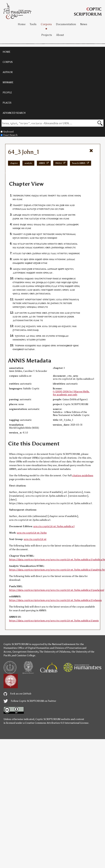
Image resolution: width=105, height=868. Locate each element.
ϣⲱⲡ (39, 259)
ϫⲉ (68, 224)
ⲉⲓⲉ (57, 224)
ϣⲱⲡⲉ (20, 263)
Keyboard (7, 132)
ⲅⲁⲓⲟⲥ (44, 195)
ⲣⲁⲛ (39, 253)
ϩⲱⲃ (62, 205)
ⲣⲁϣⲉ (18, 215)
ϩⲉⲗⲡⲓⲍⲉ (21, 336)
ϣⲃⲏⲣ (29, 263)
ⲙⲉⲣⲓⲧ (53, 195)
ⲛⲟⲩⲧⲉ (72, 247)
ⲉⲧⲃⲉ (17, 278)
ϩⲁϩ (23, 326)
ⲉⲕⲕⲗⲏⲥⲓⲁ (72, 244)
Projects (47, 35)
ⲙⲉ (72, 195)
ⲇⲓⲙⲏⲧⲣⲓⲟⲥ (35, 313)
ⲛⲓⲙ (67, 205)
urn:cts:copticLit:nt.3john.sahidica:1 (54, 526)
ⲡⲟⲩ (46, 253)
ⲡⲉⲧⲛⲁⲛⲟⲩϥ (72, 299)
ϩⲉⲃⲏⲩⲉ (72, 278)
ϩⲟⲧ (40, 234)
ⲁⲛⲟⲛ (16, 259)
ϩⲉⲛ (38, 282)
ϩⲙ (53, 247)
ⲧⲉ (41, 320)
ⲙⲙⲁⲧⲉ (26, 215)
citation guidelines (83, 476)
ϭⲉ (21, 259)
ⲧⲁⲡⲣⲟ (32, 339)
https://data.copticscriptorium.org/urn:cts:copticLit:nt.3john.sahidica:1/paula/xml (57, 590)
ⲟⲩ (18, 199)
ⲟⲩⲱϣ (54, 326)
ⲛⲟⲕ (39, 326)
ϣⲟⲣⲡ (61, 269)
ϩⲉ (35, 209)
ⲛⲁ (37, 224)
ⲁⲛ (51, 273)
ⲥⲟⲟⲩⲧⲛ (51, 205)
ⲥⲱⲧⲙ (62, 224)
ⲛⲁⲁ (72, 234)
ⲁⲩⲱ (72, 205)
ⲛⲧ (19, 244)
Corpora (46, 24)
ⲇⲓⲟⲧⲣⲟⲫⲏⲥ (19, 273)
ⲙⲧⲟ (55, 244)
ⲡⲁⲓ (59, 195)
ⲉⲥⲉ (27, 345)
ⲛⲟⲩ (25, 269)
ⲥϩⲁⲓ (36, 195)
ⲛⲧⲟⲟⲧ (61, 253)
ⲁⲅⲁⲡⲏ (43, 244)
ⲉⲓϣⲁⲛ (28, 278)
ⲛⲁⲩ (35, 307)
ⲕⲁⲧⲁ (30, 209)
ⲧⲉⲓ (59, 259)
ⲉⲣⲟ (31, 259)
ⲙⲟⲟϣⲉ (55, 218)
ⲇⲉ (30, 316)
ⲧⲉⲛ (18, 320)
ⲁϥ (40, 224)
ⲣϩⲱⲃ (37, 263)
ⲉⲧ (48, 218)
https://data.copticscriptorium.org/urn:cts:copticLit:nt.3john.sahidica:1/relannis (55, 600)
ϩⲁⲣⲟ (15, 218)
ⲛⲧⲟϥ (61, 286)
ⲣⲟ (44, 339)
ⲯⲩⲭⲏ (51, 209)
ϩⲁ (34, 253)
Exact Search (9, 135)
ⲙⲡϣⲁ (61, 247)
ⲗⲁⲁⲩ (54, 253)
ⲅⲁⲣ (24, 253)
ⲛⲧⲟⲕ (43, 218)
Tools (33, 24)
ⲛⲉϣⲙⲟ (53, 238)
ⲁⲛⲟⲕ (64, 195)
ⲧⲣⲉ (36, 205)
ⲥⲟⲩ (34, 326)
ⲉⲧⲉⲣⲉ (40, 209)
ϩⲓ (37, 339)
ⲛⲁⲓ (53, 259)
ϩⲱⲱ (70, 316)
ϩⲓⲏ (44, 205)
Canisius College (26, 655)
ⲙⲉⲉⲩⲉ (58, 278)
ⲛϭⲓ (44, 215)
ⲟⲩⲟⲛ (56, 313)
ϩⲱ (43, 286)
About (60, 35)
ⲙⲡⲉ (37, 286)
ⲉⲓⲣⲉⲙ (21, 282)
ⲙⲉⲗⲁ (24, 330)
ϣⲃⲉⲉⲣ (69, 345)
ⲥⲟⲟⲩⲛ (63, 316)
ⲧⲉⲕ (40, 205)
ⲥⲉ (27, 259)
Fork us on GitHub (17, 694)
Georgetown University (25, 652)
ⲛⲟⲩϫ (17, 293)
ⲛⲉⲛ (18, 339)
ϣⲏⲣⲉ (76, 224)
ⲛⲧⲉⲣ (33, 215)
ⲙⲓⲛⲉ (63, 259)
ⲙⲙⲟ (77, 195)
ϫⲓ (49, 253)
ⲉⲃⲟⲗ (60, 244)
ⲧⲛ (38, 316)
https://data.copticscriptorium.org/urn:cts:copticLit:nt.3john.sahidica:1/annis (54, 621)
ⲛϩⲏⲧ (68, 269)
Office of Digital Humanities (33, 648)
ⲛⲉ (49, 215)
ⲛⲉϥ (65, 278)
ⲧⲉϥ (16, 282)
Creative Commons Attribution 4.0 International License (57, 723)
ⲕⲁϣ (36, 330)
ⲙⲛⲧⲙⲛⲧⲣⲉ (27, 320)
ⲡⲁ (15, 205)
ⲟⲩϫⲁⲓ (23, 209)
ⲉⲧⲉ (47, 234)
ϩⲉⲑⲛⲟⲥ (76, 253)
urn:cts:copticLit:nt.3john (32, 533)
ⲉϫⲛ (28, 286)
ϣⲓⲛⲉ (47, 345)
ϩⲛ (37, 293)
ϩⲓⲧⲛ (51, 313)
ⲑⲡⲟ (40, 247)
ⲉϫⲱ (15, 286)
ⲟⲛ (20, 316)
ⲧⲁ (40, 339)
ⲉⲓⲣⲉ (52, 234)
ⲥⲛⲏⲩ (53, 215)
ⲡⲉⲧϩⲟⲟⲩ (51, 299)
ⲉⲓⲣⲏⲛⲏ (20, 345)
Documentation (66, 24)
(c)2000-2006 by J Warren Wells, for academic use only (71, 393)
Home (22, 24)
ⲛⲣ (50, 278)
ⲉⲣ (66, 215)
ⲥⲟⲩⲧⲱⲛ (59, 209)
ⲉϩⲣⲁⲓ (75, 282)
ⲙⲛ (16, 224)
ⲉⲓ (40, 215)
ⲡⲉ (15, 195)
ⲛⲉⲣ (42, 316)
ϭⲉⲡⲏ (52, 336)
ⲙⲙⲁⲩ (30, 224)
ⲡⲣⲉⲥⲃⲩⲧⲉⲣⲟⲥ (23, 195)
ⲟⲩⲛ (17, 326)
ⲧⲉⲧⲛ (46, 278)
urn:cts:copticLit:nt (35, 539)
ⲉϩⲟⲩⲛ (16, 238)
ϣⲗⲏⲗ (28, 205)
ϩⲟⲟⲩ (53, 282)
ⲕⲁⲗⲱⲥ (21, 247)
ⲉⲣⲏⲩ (23, 339)
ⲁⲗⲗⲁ (59, 299)
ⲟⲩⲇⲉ (54, 286)
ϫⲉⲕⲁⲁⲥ (50, 224)
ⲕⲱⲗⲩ (37, 290)
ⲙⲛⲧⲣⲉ (72, 215)
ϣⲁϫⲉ (43, 282)
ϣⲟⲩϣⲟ (67, 282)
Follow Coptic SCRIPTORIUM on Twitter (30, 701)
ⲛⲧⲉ (58, 336)
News (84, 24)
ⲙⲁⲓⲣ (55, 269)
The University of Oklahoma (55, 652)
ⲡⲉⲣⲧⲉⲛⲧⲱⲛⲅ (34, 299)
